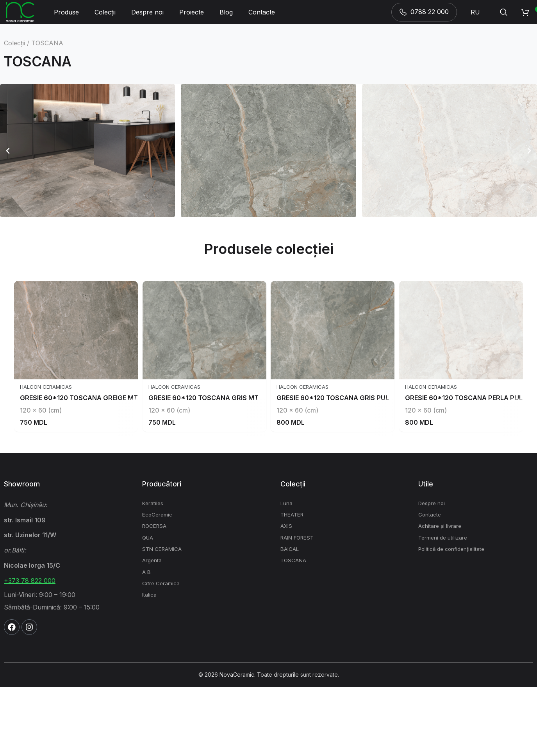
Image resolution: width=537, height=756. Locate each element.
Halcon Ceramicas (37, 455)
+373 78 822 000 (30, 649)
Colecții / (17, 54)
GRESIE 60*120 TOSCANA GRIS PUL (339, 466)
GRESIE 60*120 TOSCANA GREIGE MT (74, 466)
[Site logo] (22, 17)
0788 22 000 (424, 17)
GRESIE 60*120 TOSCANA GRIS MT (204, 466)
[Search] (504, 18)
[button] (8, 161)
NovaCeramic (237, 743)
